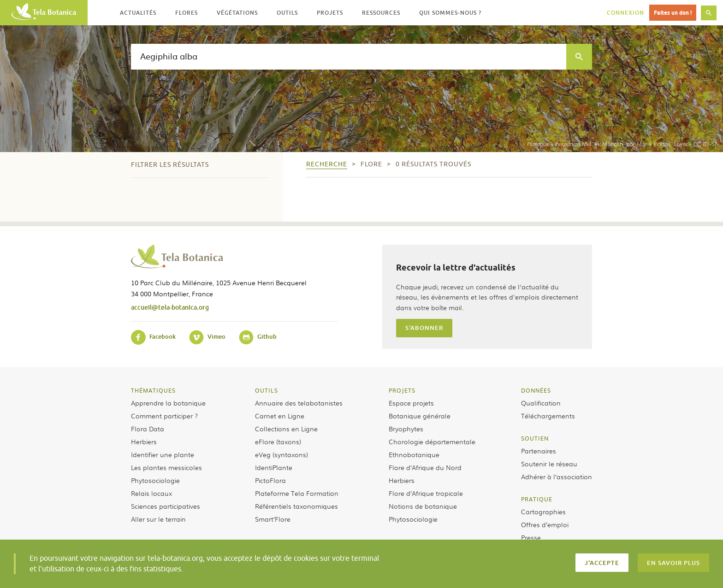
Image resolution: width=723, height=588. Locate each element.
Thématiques (153, 390)
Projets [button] (330, 13)
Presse (531, 537)
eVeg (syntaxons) (281, 454)
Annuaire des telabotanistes (299, 403)
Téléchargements (548, 416)
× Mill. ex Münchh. (575, 144)
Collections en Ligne (286, 429)
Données (536, 390)
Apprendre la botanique (168, 403)
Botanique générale (420, 416)
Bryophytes (406, 429)
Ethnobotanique (414, 454)
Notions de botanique (423, 506)
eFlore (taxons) (278, 441)
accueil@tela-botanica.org (170, 307)
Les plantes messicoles (166, 467)
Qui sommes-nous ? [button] (450, 13)
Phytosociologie (155, 480)
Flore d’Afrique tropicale (426, 493)
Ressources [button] (381, 13)
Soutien (535, 438)
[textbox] (349, 57)
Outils (267, 390)
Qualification (541, 403)
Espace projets (411, 403)
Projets (402, 390)
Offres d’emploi (545, 524)
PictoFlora (270, 480)
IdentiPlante (274, 467)
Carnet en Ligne (280, 416)
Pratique (537, 499)
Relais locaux (151, 493)
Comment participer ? (164, 416)
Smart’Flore (273, 519)
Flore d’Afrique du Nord (425, 467)
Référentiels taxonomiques (296, 506)
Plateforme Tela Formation (297, 493)
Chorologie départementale (432, 441)
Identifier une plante (163, 454)
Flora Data (148, 429)
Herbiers (144, 441)
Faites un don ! (673, 13)
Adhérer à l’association (557, 476)
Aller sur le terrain (158, 519)
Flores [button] (187, 13)
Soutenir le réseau (549, 464)
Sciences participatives (166, 506)
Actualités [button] (138, 13)
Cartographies (543, 512)
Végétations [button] (237, 13)
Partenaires (539, 451)
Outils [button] (287, 13)
